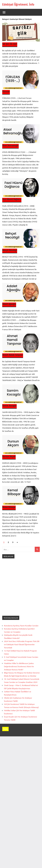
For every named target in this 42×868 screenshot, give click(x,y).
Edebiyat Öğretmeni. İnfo (18, 4)
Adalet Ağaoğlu (9, 304)
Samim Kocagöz (9, 406)
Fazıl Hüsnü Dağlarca (12, 199)
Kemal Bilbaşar (9, 507)
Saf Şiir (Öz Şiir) (10, 44)
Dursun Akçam (9, 456)
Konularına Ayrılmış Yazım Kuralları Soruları (21, 625)
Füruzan (6, 92)
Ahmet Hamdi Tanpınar (13, 355)
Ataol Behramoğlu (10, 145)
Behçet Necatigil (10, 250)
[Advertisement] (21, 589)
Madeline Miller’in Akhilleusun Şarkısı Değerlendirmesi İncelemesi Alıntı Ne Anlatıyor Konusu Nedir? (19, 666)
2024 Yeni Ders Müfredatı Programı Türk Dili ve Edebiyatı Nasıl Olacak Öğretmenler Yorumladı (22, 644)
